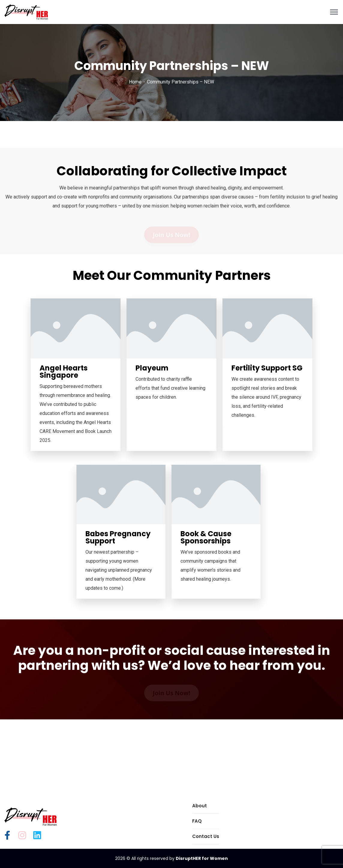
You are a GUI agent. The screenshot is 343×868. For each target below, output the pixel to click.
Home (135, 82)
